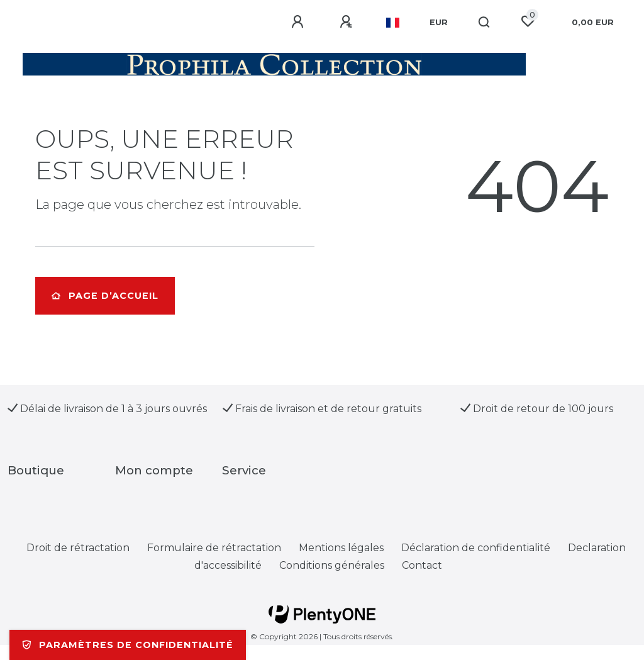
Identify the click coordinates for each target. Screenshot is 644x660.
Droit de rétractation (78, 548)
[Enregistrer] (348, 22)
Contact (422, 565)
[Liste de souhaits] (528, 21)
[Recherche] (485, 23)
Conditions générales (332, 565)
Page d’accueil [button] (105, 296)
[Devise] (439, 23)
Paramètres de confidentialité (128, 645)
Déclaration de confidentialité (476, 548)
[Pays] (393, 23)
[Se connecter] (299, 22)
